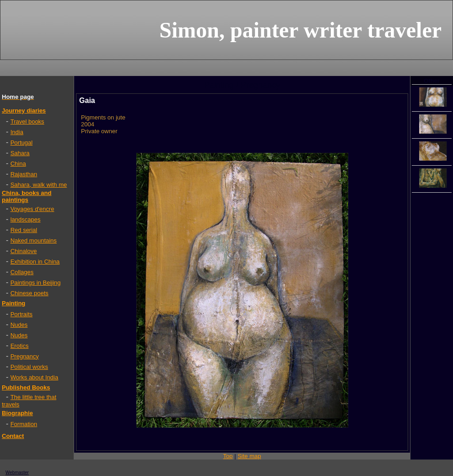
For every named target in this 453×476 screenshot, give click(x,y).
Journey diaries (24, 111)
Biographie (17, 413)
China (18, 164)
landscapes (26, 219)
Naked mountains (34, 241)
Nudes (19, 325)
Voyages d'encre (32, 209)
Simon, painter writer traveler (300, 30)
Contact (13, 436)
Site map (249, 456)
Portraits (22, 314)
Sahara (20, 153)
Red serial (24, 230)
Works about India (35, 377)
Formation (24, 424)
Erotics (20, 346)
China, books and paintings (27, 196)
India (17, 132)
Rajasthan (24, 174)
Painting (13, 303)
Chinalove (24, 251)
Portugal (22, 143)
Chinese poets (30, 293)
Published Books (26, 387)
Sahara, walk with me (39, 185)
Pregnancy (25, 356)
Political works (29, 367)
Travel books (27, 122)
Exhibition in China (35, 262)
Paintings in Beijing (36, 283)
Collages (22, 272)
